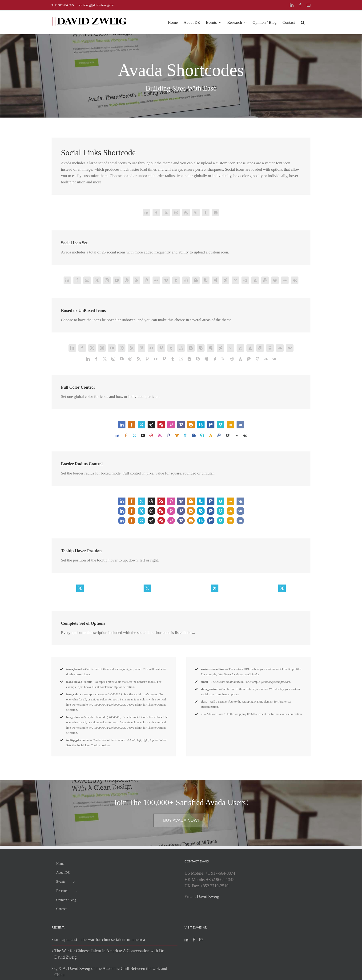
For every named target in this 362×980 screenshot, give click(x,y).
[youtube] (117, 280)
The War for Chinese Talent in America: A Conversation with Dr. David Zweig (109, 954)
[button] (303, 22)
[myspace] (216, 280)
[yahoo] (235, 280)
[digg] (186, 280)
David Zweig (208, 897)
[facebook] (156, 213)
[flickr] (156, 280)
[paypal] (265, 280)
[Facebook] (194, 940)
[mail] (87, 280)
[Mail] (201, 940)
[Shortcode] (181, 59)
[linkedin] (146, 213)
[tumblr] (206, 213)
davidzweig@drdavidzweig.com (96, 5)
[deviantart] (225, 280)
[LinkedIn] (186, 940)
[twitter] (166, 213)
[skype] (206, 280)
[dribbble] (176, 213)
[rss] (186, 213)
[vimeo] (166, 280)
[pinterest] (196, 213)
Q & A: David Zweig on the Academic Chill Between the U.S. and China (111, 972)
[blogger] (216, 213)
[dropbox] (275, 280)
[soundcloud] (285, 280)
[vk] (295, 280)
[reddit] (245, 280)
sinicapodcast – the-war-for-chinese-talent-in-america (100, 940)
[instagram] (107, 280)
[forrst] (255, 280)
